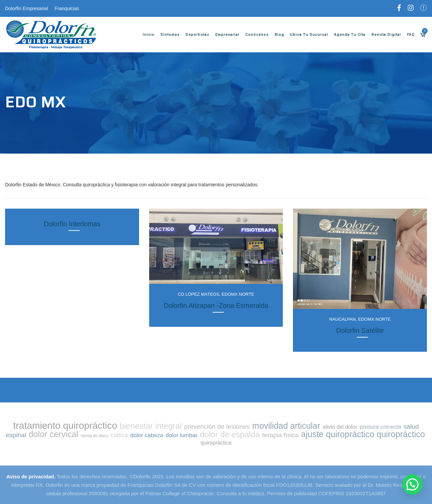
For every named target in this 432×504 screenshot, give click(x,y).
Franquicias (67, 8)
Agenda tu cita (345, 35)
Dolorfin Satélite (360, 330)
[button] (412, 484)
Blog (275, 35)
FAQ (407, 35)
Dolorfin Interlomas (72, 224)
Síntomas (166, 35)
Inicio (144, 35)
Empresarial (223, 35)
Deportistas (193, 35)
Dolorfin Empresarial (26, 8)
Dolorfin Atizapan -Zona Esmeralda (216, 306)
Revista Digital (382, 35)
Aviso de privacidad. (31, 476)
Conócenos (253, 35)
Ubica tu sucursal (305, 35)
